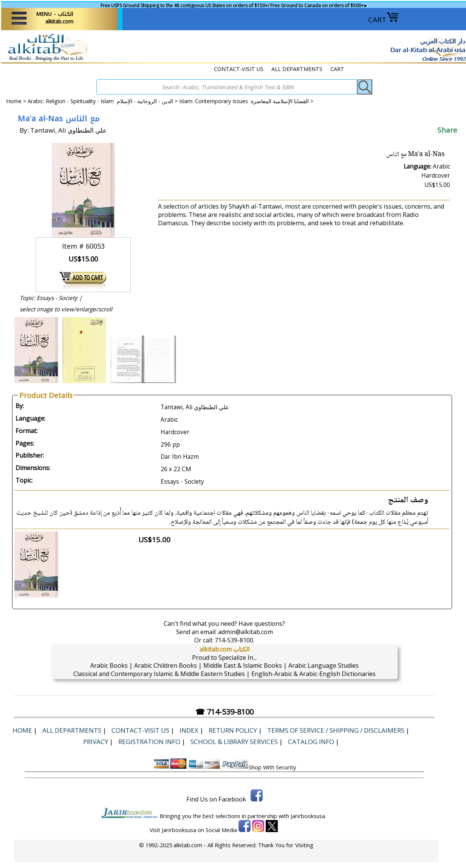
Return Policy (233, 730)
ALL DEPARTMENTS (297, 69)
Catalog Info (311, 742)
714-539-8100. (235, 640)
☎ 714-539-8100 (224, 712)
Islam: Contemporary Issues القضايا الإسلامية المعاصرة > (246, 101)
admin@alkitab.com (245, 632)
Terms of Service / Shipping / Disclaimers (336, 730)
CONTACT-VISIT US (239, 69)
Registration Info (149, 742)
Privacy (96, 742)
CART (384, 20)
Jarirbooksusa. (308, 816)
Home (14, 101)
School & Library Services (234, 742)
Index (189, 730)
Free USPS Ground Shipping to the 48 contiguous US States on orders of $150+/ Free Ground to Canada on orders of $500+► (234, 5)
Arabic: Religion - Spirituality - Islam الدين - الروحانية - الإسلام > (103, 101)
